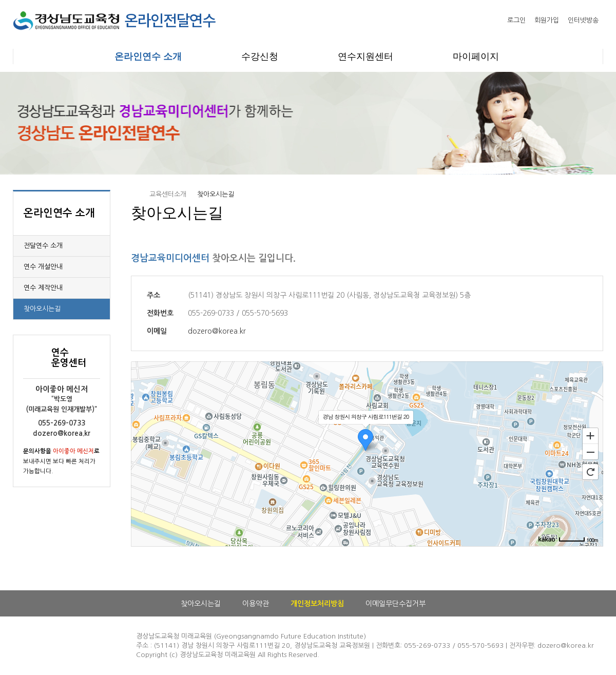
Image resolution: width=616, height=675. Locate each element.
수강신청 (260, 56)
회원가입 (547, 20)
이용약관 (256, 604)
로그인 (516, 20)
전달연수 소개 (43, 246)
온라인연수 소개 (148, 56)
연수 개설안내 (43, 267)
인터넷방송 (583, 20)
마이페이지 (476, 56)
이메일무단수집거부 (396, 604)
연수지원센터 (365, 56)
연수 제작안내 (43, 288)
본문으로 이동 (0, 0)
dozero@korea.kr (217, 331)
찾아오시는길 (42, 309)
